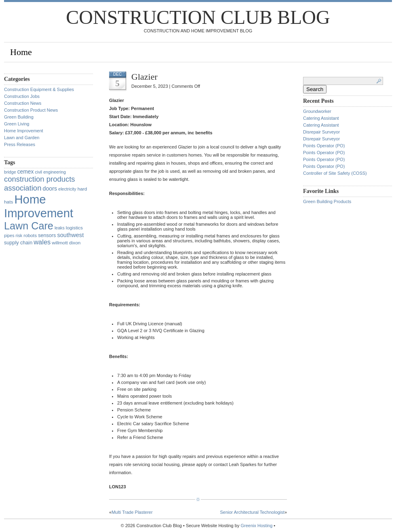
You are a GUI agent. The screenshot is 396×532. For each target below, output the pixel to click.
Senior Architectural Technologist (252, 512)
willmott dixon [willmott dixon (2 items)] (66, 243)
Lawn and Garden (22, 138)
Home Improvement (24, 131)
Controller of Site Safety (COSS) (335, 173)
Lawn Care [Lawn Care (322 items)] (29, 226)
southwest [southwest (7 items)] (70, 235)
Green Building (19, 117)
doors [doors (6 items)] (50, 189)
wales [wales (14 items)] (42, 242)
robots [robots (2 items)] (30, 235)
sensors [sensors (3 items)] (47, 235)
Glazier (144, 77)
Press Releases (20, 144)
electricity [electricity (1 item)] (67, 189)
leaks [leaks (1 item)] (60, 228)
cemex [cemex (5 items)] (26, 172)
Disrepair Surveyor (321, 132)
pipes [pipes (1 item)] (9, 235)
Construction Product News (31, 110)
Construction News (23, 103)
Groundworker (317, 111)
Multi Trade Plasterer (132, 512)
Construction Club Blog (198, 17)
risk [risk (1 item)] (19, 235)
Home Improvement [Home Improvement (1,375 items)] (39, 206)
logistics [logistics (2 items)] (74, 228)
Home (21, 52)
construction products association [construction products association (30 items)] (40, 183)
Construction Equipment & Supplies (39, 89)
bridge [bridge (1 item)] (10, 172)
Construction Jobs (22, 96)
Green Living (17, 124)
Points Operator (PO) (324, 146)
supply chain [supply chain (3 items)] (18, 243)
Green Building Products (327, 201)
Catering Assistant (321, 118)
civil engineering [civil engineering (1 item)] (50, 172)
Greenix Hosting (256, 526)
